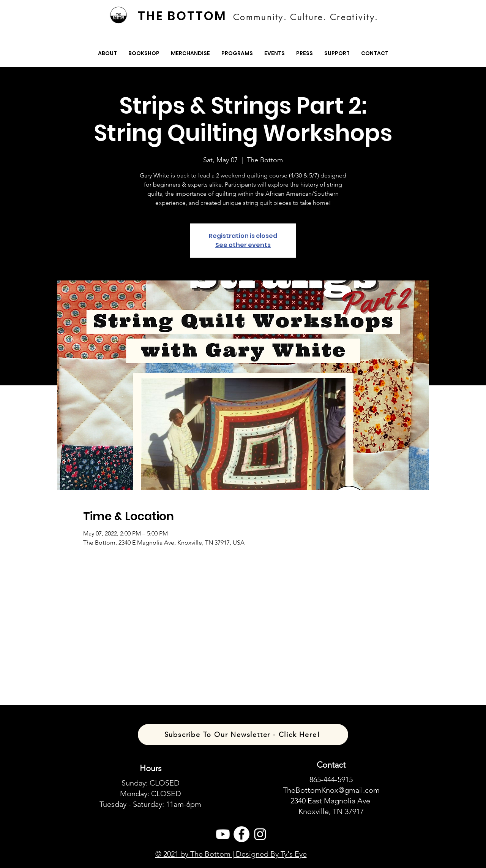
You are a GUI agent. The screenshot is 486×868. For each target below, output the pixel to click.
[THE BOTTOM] (183, 16)
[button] (107, 53)
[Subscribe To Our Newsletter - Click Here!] (243, 735)
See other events (243, 245)
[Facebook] (241, 834)
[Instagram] (260, 834)
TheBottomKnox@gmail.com (331, 790)
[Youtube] (223, 834)
